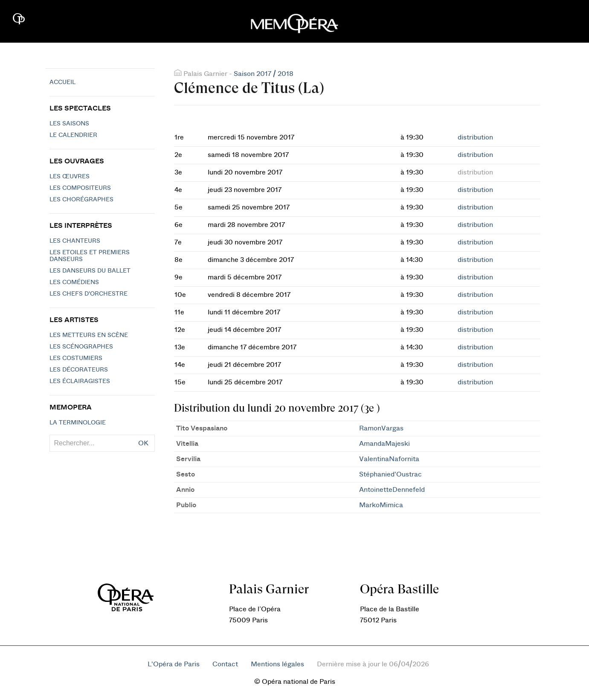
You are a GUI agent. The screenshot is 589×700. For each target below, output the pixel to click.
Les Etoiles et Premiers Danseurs (90, 256)
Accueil (62, 82)
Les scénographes (81, 347)
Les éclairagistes (80, 381)
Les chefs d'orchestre (88, 294)
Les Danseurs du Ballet (90, 271)
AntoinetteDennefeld (392, 490)
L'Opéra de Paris (174, 664)
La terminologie (78, 423)
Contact (225, 664)
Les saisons (69, 124)
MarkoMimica (381, 505)
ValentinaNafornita (389, 459)
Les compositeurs (80, 188)
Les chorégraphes (81, 200)
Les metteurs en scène (89, 335)
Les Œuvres (70, 177)
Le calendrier (73, 135)
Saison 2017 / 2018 (264, 74)
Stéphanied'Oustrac (390, 474)
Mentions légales (277, 664)
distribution (475, 137)
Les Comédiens (74, 282)
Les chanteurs (75, 241)
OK (143, 443)
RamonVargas (381, 428)
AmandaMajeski (384, 444)
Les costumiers (76, 358)
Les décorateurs (79, 370)
